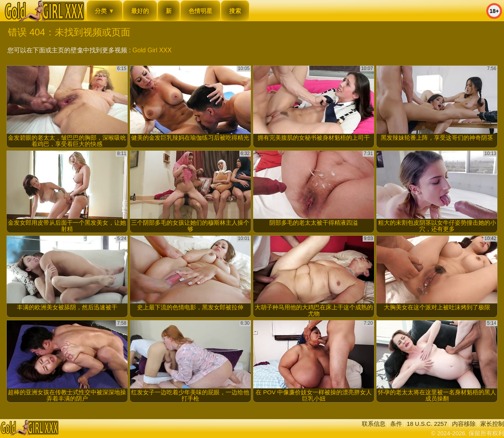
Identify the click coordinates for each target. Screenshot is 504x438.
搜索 (235, 11)
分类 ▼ (105, 11)
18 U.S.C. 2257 (427, 424)
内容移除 (464, 424)
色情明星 (200, 11)
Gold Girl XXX (152, 50)
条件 (396, 424)
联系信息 (374, 424)
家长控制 (492, 424)
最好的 (140, 11)
